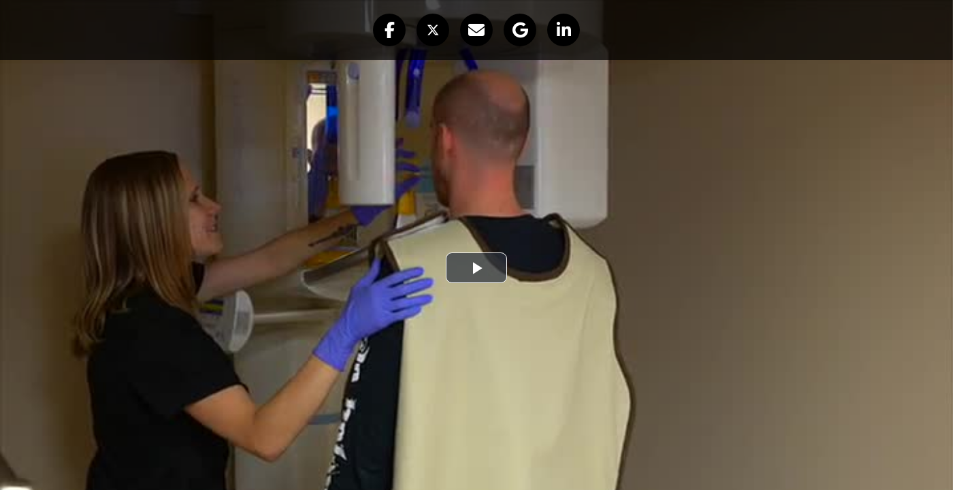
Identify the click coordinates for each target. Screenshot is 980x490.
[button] (389, 30)
